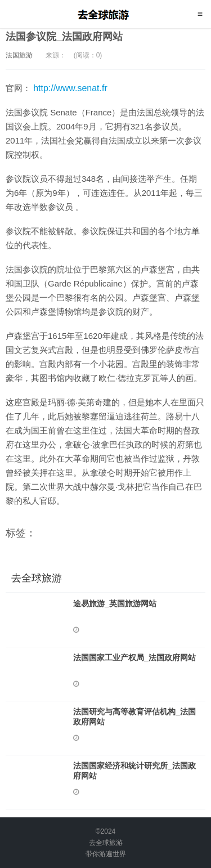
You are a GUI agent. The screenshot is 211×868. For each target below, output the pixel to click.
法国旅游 (19, 55)
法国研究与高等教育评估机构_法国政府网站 (134, 717)
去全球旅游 (105, 14)
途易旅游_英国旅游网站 (115, 603)
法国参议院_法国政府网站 (64, 37)
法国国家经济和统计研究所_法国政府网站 (134, 771)
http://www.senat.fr (70, 88)
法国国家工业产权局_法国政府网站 (134, 657)
